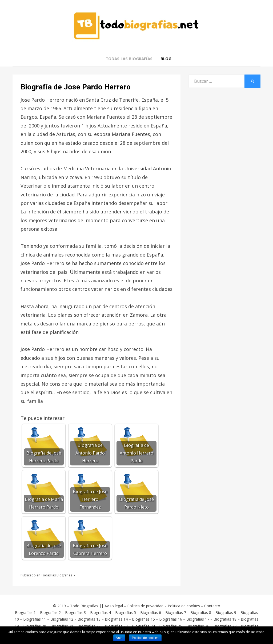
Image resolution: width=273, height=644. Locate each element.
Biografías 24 (143, 626)
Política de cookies (145, 638)
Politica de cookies (184, 606)
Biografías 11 (35, 619)
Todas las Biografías (129, 59)
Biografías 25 (171, 626)
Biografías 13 (89, 619)
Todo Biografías (84, 606)
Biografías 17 (198, 619)
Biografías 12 (62, 619)
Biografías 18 (225, 619)
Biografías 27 (225, 626)
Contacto (212, 606)
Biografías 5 (126, 612)
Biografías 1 (25, 612)
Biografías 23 (116, 626)
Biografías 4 (101, 612)
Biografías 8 (201, 612)
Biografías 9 (226, 612)
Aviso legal (114, 606)
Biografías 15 (143, 619)
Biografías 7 (176, 612)
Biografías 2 (50, 612)
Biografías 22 (89, 626)
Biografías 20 (35, 626)
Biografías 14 (116, 619)
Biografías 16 (171, 619)
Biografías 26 (198, 626)
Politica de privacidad (145, 606)
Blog (166, 59)
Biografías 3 (75, 612)
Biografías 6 (151, 612)
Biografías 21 (62, 626)
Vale (119, 638)
